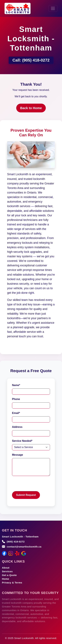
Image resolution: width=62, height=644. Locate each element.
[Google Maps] (24, 553)
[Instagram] (11, 553)
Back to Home (31, 108)
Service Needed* (22, 441)
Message (18, 455)
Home (6, 579)
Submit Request (26, 495)
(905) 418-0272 (36, 60)
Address (17, 427)
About (6, 568)
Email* (16, 413)
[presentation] (37, 485)
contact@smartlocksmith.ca (24, 547)
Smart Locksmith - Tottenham (20, 537)
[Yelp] (17, 553)
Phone (16, 399)
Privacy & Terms (12, 583)
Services (7, 571)
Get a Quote (9, 575)
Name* (16, 385)
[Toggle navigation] (53, 8)
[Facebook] (4, 553)
